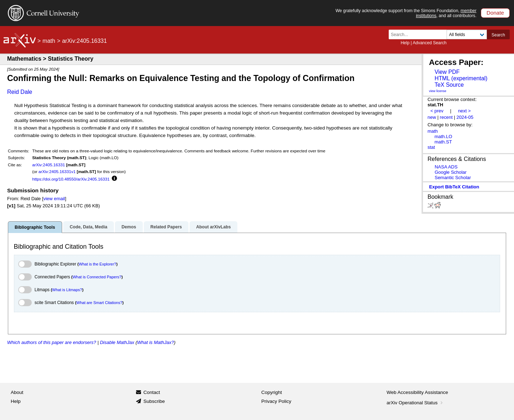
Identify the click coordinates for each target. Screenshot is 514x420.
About (17, 392)
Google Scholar (451, 172)
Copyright (272, 392)
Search (498, 35)
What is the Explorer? (98, 264)
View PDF (447, 72)
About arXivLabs (213, 227)
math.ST (443, 142)
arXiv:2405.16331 (49, 165)
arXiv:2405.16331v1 (57, 171)
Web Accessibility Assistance (417, 392)
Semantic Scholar (453, 178)
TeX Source (449, 85)
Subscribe (154, 401)
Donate (495, 13)
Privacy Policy (276, 401)
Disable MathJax (117, 342)
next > (464, 111)
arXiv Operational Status (415, 403)
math (49, 41)
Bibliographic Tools (35, 227)
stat (431, 147)
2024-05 (465, 117)
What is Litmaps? (67, 290)
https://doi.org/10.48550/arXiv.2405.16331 (71, 179)
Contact (152, 392)
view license (438, 91)
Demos (129, 227)
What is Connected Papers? (97, 277)
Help (405, 43)
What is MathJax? (155, 342)
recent (446, 117)
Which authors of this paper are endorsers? (52, 342)
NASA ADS (446, 167)
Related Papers (166, 227)
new (432, 117)
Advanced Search (430, 43)
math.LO (443, 136)
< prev (437, 111)
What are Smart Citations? (99, 303)
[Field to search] (467, 34)
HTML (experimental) (461, 78)
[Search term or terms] (420, 34)
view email (54, 199)
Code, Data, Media (88, 227)
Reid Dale (20, 92)
